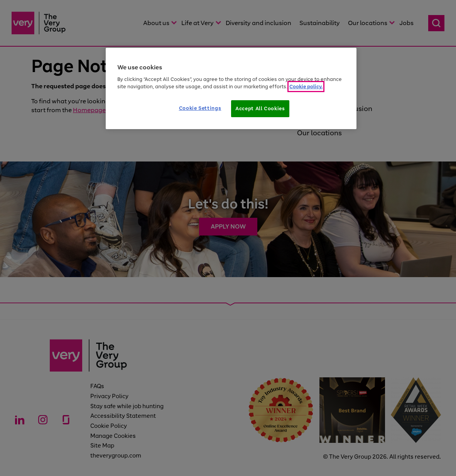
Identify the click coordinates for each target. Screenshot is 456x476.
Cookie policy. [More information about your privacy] (306, 87)
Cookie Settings (200, 108)
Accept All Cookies (260, 108)
